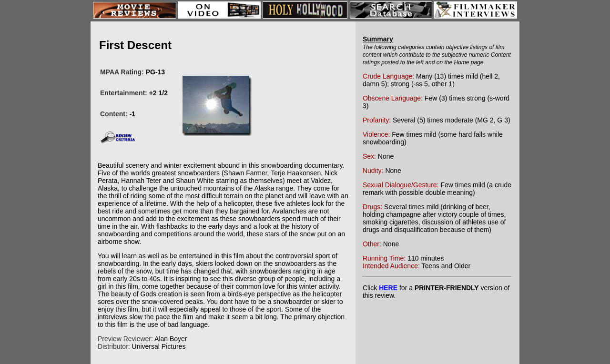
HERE (388, 288)
